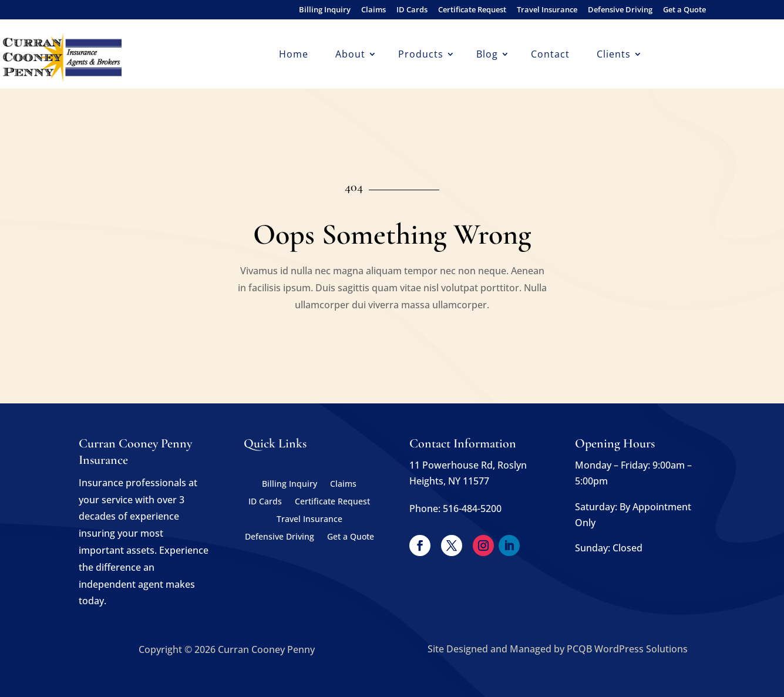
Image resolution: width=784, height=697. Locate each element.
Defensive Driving (620, 10)
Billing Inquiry (325, 10)
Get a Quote (684, 10)
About (350, 55)
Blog (487, 55)
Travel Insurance (547, 10)
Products (421, 55)
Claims (374, 10)
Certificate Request (472, 10)
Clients (614, 55)
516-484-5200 (472, 509)
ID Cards (412, 10)
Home (294, 55)
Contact (550, 55)
